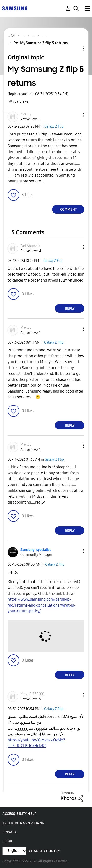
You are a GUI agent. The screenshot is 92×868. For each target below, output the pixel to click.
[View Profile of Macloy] (26, 114)
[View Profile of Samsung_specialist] (35, 550)
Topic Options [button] (76, 49)
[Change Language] (14, 851)
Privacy (10, 832)
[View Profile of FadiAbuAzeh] (30, 246)
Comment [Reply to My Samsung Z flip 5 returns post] (68, 209)
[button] (76, 115)
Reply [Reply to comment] (70, 309)
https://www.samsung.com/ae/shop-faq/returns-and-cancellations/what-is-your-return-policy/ (41, 605)
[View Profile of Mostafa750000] (32, 694)
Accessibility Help (20, 814)
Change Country (44, 851)
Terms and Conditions (23, 823)
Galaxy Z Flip (54, 127)
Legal (8, 841)
